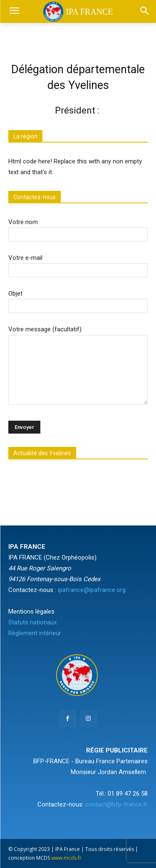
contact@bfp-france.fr (116, 804)
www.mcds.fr (66, 858)
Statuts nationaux (32, 622)
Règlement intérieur (35, 633)
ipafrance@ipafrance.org (92, 590)
